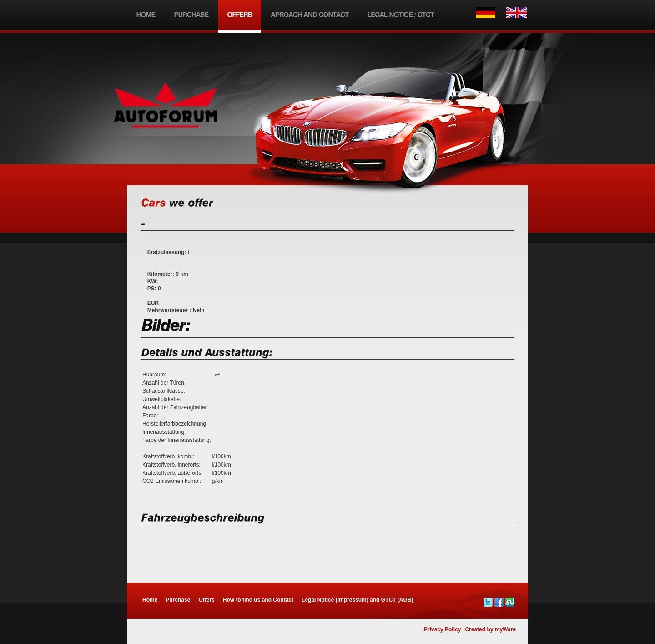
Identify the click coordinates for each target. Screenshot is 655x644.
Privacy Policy (442, 629)
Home (150, 600)
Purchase (178, 600)
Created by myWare (490, 629)
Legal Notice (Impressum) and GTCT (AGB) (357, 600)
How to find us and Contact (258, 600)
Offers (206, 600)
